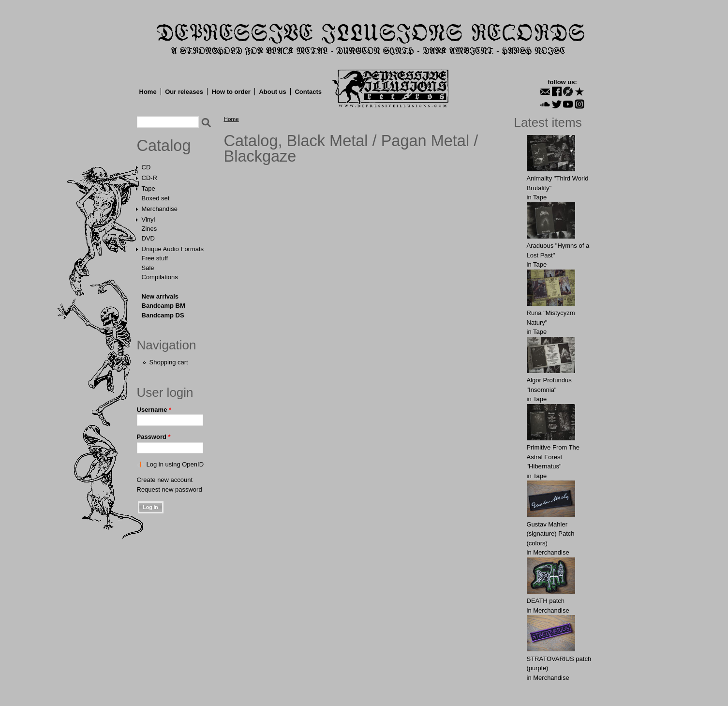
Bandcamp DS (163, 315)
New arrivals (160, 296)
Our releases (184, 92)
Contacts (308, 92)
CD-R (150, 178)
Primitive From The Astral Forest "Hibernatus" (553, 457)
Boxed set (156, 198)
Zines (149, 229)
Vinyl (149, 219)
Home (148, 92)
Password (154, 437)
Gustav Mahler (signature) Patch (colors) (551, 534)
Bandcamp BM (163, 306)
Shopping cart (169, 362)
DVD (148, 238)
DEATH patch (546, 601)
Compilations (160, 277)
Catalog (164, 146)
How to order (231, 92)
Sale (148, 268)
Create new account (165, 480)
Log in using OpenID (175, 464)
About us (272, 92)
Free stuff (155, 258)
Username (154, 410)
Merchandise (160, 209)
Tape (149, 188)
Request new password (170, 489)
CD (146, 167)
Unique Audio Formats (173, 249)
